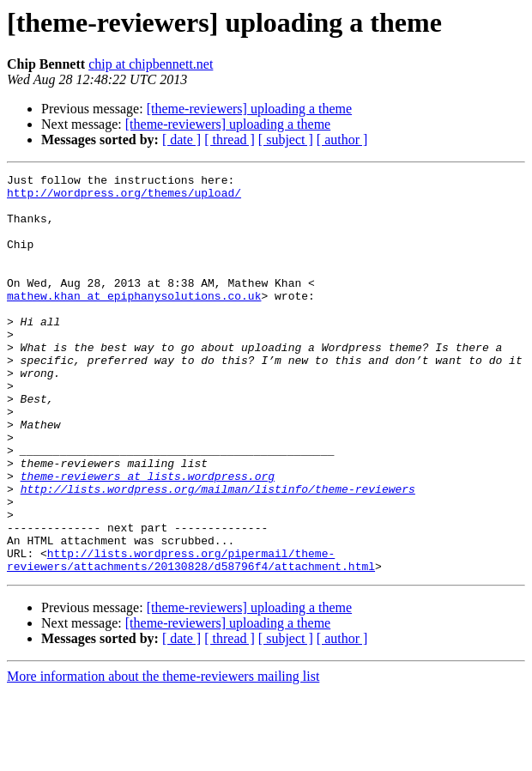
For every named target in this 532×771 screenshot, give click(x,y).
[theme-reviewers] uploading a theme (249, 109)
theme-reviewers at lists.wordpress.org (148, 537)
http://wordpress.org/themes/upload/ (124, 197)
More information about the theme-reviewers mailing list (163, 756)
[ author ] (342, 140)
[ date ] (181, 140)
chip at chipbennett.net (151, 64)
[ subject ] (286, 140)
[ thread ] (230, 140)
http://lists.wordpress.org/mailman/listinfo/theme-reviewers (218, 553)
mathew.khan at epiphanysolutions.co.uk (134, 321)
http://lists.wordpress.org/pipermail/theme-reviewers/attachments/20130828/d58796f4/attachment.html (191, 638)
